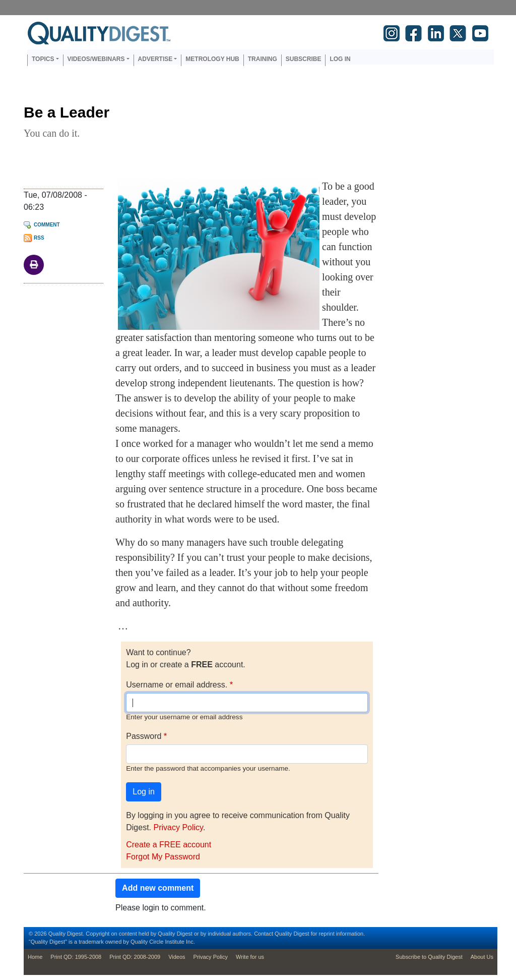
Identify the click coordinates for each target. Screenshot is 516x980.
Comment (47, 225)
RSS (39, 238)
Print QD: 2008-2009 (135, 957)
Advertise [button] (155, 59)
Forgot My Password (163, 857)
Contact (264, 934)
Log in (340, 59)
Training (263, 59)
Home (35, 957)
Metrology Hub (212, 59)
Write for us (250, 957)
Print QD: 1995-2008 (76, 957)
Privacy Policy (178, 827)
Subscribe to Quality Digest (429, 957)
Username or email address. (177, 685)
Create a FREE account (169, 845)
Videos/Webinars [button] (96, 59)
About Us (482, 957)
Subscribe (304, 59)
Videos (177, 957)
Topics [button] (43, 59)
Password (144, 736)
